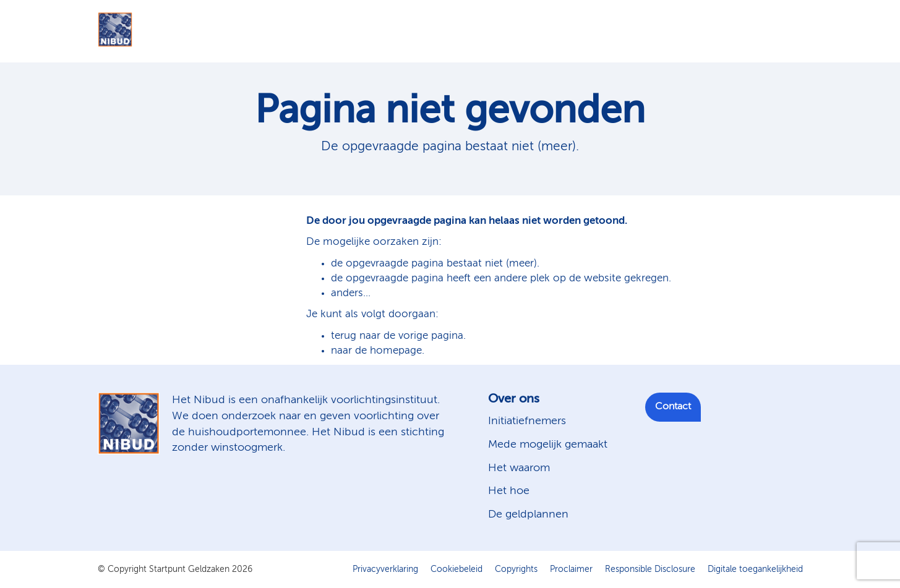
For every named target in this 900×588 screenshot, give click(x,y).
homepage (396, 351)
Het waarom (519, 468)
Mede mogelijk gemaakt (548, 445)
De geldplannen (528, 514)
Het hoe (509, 491)
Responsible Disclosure (650, 569)
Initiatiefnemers (527, 421)
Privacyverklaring (385, 569)
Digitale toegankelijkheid (755, 569)
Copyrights (516, 569)
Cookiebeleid (456, 569)
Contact (673, 407)
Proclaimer (571, 569)
